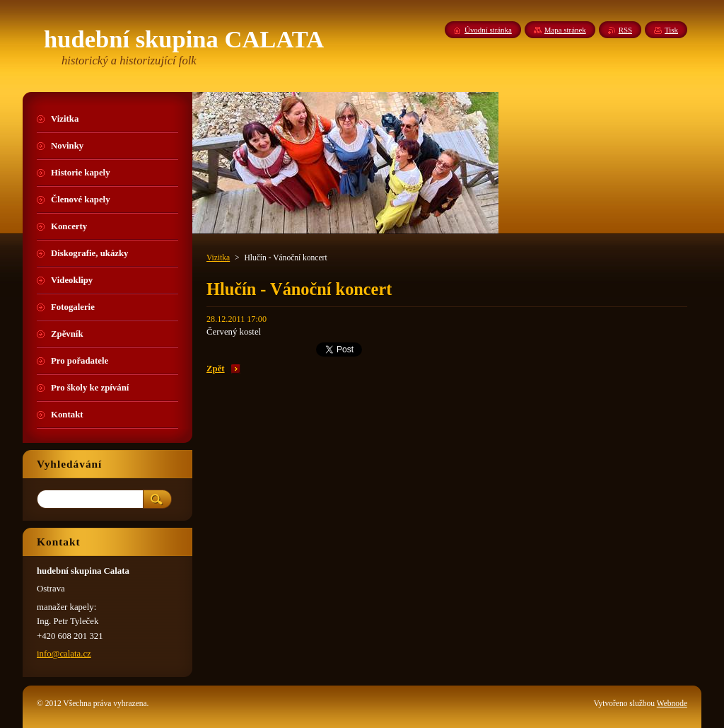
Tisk (671, 30)
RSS (625, 30)
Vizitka (218, 258)
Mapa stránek (565, 30)
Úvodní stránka (488, 30)
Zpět (216, 369)
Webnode (672, 703)
